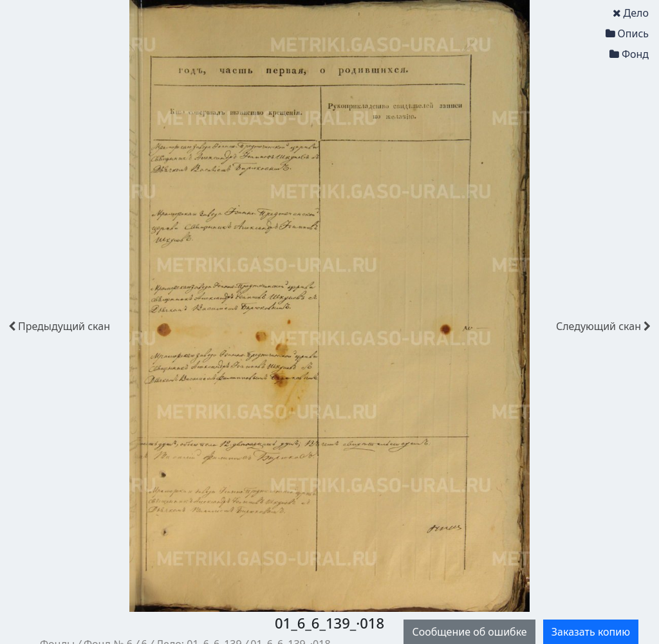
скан (59, 326)
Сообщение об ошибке (469, 632)
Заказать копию (591, 632)
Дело (631, 13)
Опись (627, 33)
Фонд (629, 54)
